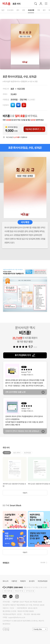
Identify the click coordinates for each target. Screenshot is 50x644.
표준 (12, 89)
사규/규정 (21, 89)
